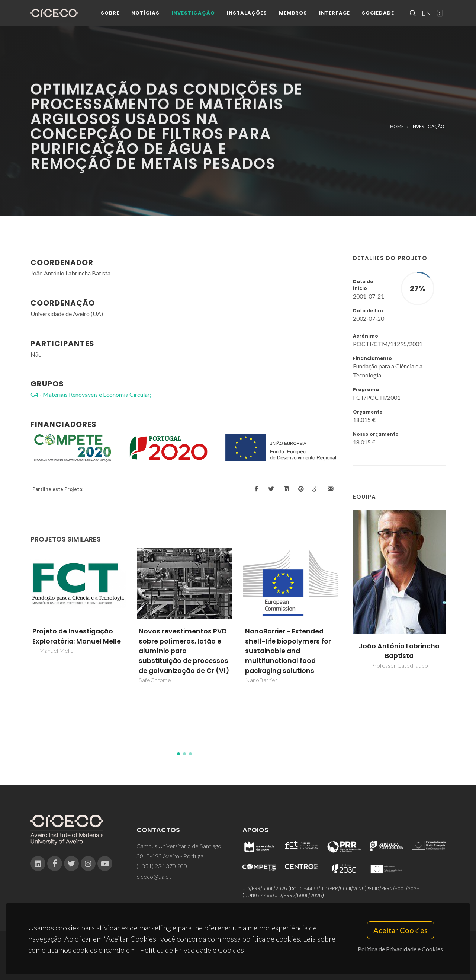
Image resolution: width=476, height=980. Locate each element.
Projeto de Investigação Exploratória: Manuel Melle (77, 636)
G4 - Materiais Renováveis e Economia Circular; (91, 394)
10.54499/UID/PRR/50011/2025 (332, 889)
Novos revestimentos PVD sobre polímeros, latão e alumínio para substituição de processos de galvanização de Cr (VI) (184, 651)
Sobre (110, 15)
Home (397, 126)
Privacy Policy (237, 960)
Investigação (193, 15)
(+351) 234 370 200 (162, 866)
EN (425, 15)
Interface (335, 15)
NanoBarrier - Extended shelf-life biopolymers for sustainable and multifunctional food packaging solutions (288, 651)
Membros (293, 15)
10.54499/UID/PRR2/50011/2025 (287, 895)
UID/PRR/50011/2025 (265, 889)
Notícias (145, 15)
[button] (178, 754)
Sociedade (378, 15)
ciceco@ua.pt (154, 876)
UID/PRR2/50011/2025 (396, 889)
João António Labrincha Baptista (399, 651)
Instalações (247, 15)
